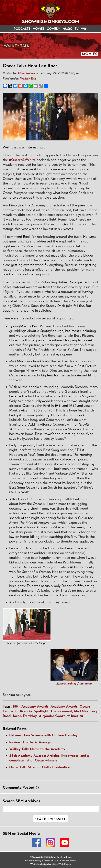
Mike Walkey (27, 73)
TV (77, 29)
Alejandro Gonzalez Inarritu (61, 716)
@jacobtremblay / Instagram (74, 684)
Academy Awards (64, 706)
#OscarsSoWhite (22, 160)
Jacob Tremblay (25, 716)
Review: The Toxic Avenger (31, 742)
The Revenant (61, 711)
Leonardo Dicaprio (17, 711)
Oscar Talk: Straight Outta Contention (40, 767)
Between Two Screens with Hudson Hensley (43, 735)
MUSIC (67, 29)
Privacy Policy (33, 861)
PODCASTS (22, 29)
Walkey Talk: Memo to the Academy (37, 749)
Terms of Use (51, 861)
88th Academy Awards (31, 706)
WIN (84, 29)
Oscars (85, 706)
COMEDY (53, 29)
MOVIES (39, 29)
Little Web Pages (61, 864)
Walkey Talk (28, 78)
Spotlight (41, 711)
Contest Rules (68, 861)
